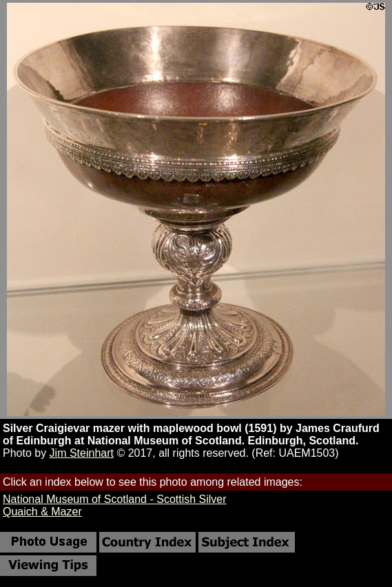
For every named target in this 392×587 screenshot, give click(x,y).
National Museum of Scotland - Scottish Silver (115, 499)
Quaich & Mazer (42, 512)
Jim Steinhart (82, 453)
